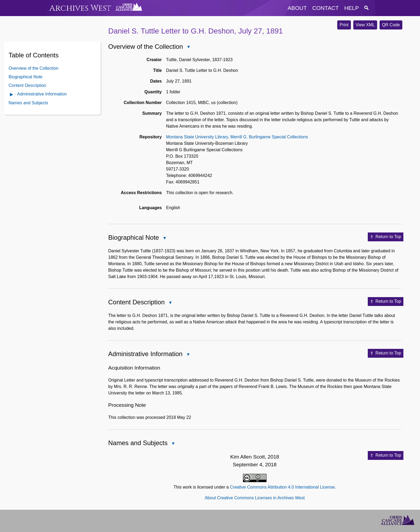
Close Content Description (170, 303)
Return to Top (386, 237)
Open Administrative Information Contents (12, 95)
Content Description (27, 85)
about (297, 8)
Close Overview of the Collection (188, 47)
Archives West (80, 8)
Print (344, 25)
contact (326, 8)
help (351, 8)
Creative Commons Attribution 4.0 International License (282, 487)
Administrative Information (42, 94)
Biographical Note (25, 77)
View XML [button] (365, 25)
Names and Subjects (28, 103)
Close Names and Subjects (173, 444)
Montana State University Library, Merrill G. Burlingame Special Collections (237, 137)
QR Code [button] (391, 25)
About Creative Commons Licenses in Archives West (255, 498)
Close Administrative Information (188, 355)
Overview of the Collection (33, 68)
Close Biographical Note (164, 239)
